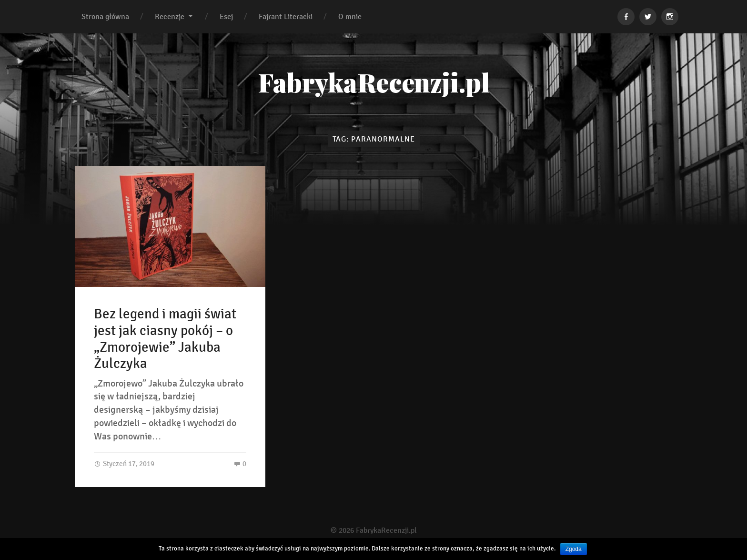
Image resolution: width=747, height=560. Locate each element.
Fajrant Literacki (286, 16)
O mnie (350, 16)
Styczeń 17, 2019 (124, 463)
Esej (226, 16)
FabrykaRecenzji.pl (374, 82)
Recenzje (170, 16)
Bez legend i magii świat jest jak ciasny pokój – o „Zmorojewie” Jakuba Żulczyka (165, 339)
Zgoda (574, 549)
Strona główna (105, 16)
